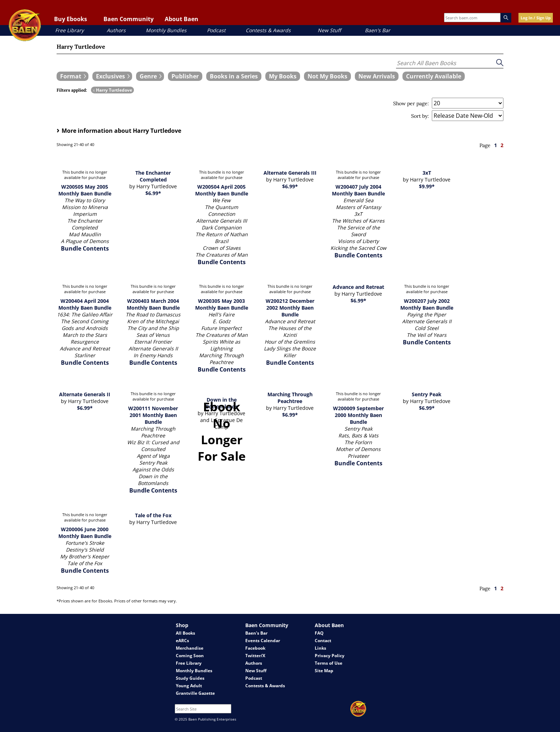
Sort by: (420, 116)
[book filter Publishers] (185, 76)
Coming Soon (190, 656)
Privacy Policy (330, 656)
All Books (185, 633)
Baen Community (129, 19)
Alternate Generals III (290, 173)
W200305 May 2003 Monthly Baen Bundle (222, 304)
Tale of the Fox (153, 515)
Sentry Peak (427, 394)
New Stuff (329, 30)
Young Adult (189, 686)
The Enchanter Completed (153, 176)
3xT (427, 173)
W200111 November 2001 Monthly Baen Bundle (153, 415)
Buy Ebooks (71, 19)
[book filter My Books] (283, 76)
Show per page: (411, 103)
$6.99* (153, 193)
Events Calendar (263, 641)
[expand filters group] (73, 76)
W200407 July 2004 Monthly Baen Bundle (358, 190)
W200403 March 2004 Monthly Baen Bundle (153, 304)
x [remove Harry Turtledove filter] (94, 90)
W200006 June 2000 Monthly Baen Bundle (85, 533)
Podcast (216, 30)
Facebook (255, 648)
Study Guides (190, 678)
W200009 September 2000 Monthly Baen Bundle (358, 415)
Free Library (69, 30)
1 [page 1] (496, 145)
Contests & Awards (268, 30)
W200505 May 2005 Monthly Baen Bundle (85, 190)
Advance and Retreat (358, 287)
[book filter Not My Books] (327, 76)
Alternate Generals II (85, 394)
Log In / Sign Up (536, 18)
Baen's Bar (378, 30)
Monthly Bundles (166, 30)
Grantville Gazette (195, 693)
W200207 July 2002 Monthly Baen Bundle (427, 304)
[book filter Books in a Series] (234, 76)
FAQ (319, 633)
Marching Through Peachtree (290, 398)
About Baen (182, 19)
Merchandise (190, 648)
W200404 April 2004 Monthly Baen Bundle (85, 304)
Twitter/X (255, 656)
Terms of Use (329, 663)
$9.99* (427, 186)
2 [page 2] (502, 145)
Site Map (324, 671)
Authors (116, 30)
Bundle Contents (85, 248)
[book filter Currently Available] (434, 76)
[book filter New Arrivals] (377, 76)
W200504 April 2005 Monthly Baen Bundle (222, 190)
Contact (323, 641)
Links (320, 648)
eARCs (182, 641)
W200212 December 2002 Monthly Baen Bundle (290, 308)
